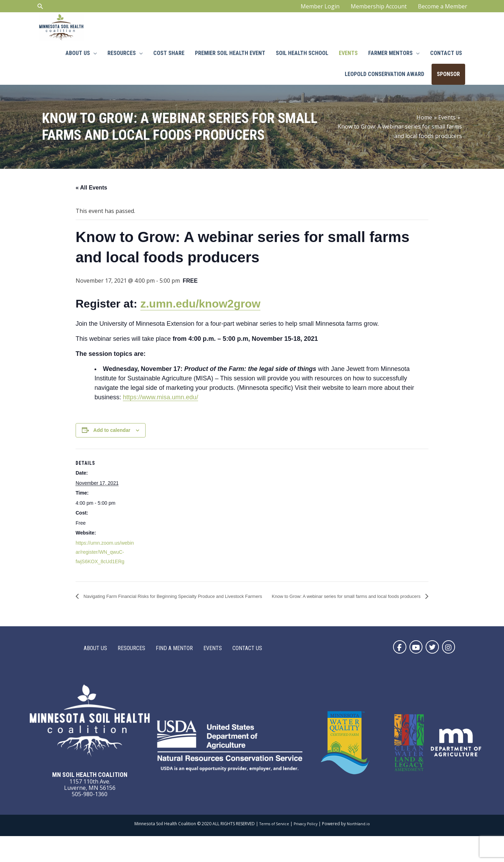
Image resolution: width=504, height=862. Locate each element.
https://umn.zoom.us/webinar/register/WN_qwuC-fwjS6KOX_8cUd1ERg (105, 567)
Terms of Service (272, 850)
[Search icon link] (40, 9)
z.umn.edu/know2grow (200, 318)
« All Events (91, 202)
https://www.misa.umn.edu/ (160, 412)
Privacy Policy (306, 850)
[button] (390, 672)
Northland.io (361, 850)
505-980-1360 (90, 820)
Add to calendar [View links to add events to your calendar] (112, 445)
